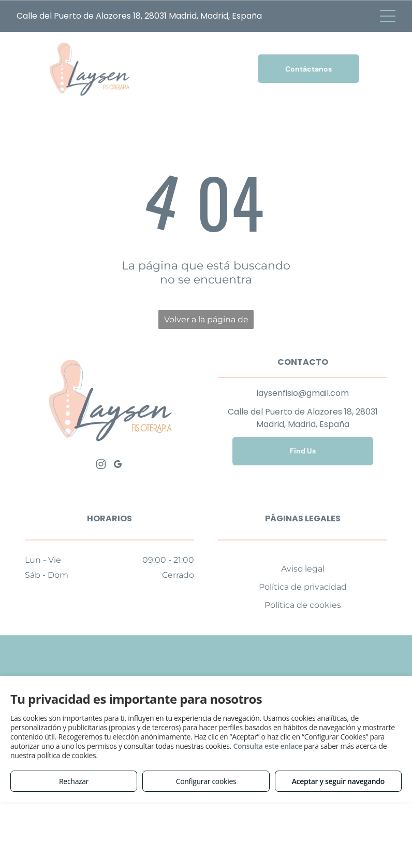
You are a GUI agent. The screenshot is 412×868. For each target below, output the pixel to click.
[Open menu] (388, 16)
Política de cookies (303, 605)
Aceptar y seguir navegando (338, 781)
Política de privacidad (303, 587)
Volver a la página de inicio (206, 322)
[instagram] (101, 466)
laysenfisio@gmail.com (303, 393)
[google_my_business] (118, 466)
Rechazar (74, 781)
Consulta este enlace (267, 746)
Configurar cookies (206, 781)
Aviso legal (303, 569)
